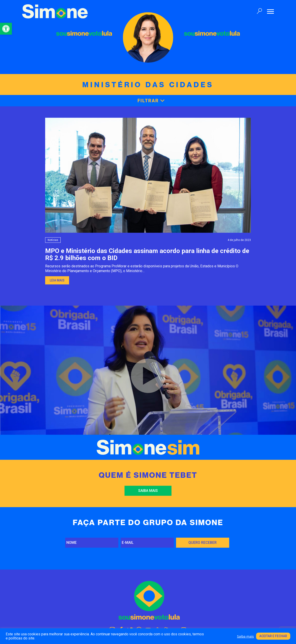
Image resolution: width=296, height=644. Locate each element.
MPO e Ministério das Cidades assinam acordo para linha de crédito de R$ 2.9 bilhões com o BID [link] (147, 254)
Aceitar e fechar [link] (273, 636)
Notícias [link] (53, 240)
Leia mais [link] (57, 280)
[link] (6, 29)
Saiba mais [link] (148, 491)
